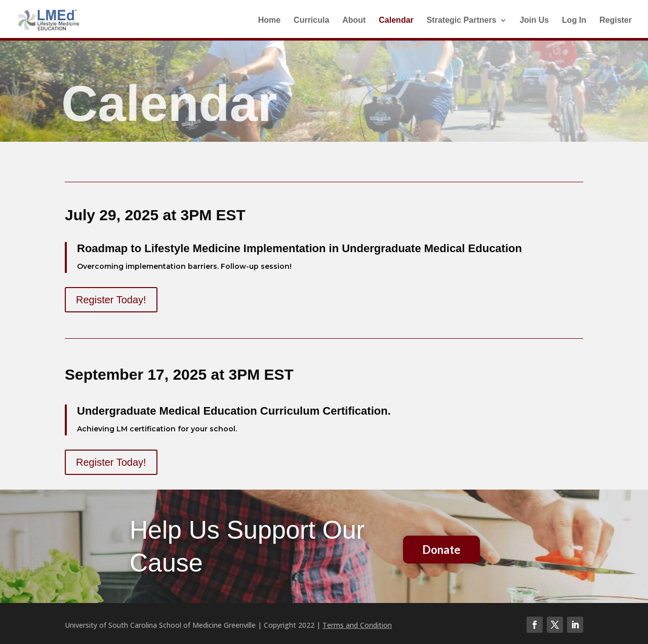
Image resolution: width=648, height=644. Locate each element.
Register (616, 21)
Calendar (396, 21)
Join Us (534, 21)
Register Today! (111, 300)
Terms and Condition (357, 625)
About (354, 21)
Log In (574, 21)
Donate (441, 550)
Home (269, 21)
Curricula (311, 21)
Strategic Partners (462, 21)
